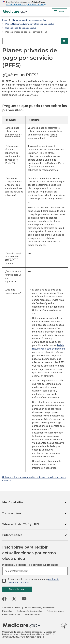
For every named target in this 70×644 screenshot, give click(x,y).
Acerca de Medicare (11, 608)
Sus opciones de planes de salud (21, 28)
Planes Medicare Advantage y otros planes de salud (30, 24)
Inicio (5, 20)
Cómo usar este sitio (11, 615)
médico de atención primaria (12, 260)
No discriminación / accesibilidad (40, 608)
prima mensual (13, 135)
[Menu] (59, 12)
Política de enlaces (55, 611)
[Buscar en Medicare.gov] (31, 41)
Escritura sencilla (33, 615)
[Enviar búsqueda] (64, 41)
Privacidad (7, 611)
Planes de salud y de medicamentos (29, 20)
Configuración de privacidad (29, 611)
